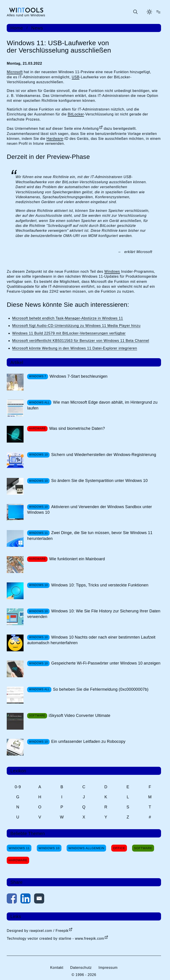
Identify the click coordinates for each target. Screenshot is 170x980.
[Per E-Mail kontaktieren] (39, 899)
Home (17, 28)
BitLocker (76, 114)
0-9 (18, 787)
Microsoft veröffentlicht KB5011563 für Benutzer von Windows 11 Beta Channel (81, 341)
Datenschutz (81, 968)
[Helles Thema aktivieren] (149, 12)
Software (143, 848)
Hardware (55, 139)
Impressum (108, 968)
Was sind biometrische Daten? (77, 428)
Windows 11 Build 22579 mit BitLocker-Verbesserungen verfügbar (69, 333)
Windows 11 (19, 848)
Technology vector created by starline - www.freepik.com (55, 938)
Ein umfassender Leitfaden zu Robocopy (88, 741)
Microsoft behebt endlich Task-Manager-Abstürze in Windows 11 (68, 318)
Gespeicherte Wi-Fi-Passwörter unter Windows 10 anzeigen (106, 663)
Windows (112, 272)
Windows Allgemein (86, 848)
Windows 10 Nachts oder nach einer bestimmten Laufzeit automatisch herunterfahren (91, 640)
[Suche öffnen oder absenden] (135, 12)
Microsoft (15, 72)
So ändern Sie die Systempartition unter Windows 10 (99, 481)
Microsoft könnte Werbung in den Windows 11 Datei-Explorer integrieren (75, 348)
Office (119, 848)
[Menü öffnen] (158, 12)
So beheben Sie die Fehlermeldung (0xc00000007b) (101, 689)
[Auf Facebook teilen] (12, 899)
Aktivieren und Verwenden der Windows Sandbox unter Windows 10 (89, 510)
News (37, 28)
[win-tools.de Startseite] (26, 12)
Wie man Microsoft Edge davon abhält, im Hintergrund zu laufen (92, 405)
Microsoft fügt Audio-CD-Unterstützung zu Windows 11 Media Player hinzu (76, 326)
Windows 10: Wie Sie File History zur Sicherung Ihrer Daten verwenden (94, 614)
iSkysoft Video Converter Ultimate (80, 716)
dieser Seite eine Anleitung (75, 129)
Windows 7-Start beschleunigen (78, 376)
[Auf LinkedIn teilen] (25, 899)
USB (76, 77)
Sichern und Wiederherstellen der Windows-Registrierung (104, 455)
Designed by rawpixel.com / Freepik (38, 931)
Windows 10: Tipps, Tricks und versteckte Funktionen (100, 585)
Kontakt (57, 968)
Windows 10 (49, 848)
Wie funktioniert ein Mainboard (77, 559)
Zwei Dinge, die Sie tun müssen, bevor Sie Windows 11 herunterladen (90, 536)
